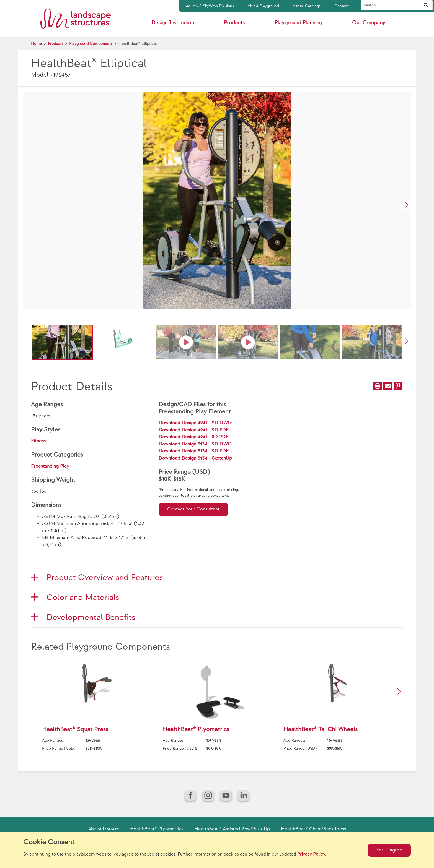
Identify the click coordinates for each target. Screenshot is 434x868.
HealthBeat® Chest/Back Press (313, 829)
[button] (406, 205)
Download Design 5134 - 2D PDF (194, 451)
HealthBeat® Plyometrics (157, 829)
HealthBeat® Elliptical (138, 44)
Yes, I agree (389, 850)
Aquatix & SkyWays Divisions (210, 6)
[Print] (378, 386)
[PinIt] (398, 386)
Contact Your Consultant (193, 509)
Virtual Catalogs (307, 6)
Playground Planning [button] (298, 23)
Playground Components (91, 44)
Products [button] (234, 23)
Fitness (38, 441)
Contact (342, 6)
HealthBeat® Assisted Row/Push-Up (232, 829)
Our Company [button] (369, 23)
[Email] (388, 386)
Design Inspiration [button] (173, 23)
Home (36, 44)
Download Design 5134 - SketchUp (195, 458)
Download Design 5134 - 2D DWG (195, 444)
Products (55, 44)
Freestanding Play (50, 466)
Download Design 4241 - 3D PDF (193, 437)
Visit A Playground (263, 6)
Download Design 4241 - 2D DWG (195, 423)
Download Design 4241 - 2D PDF (194, 430)
